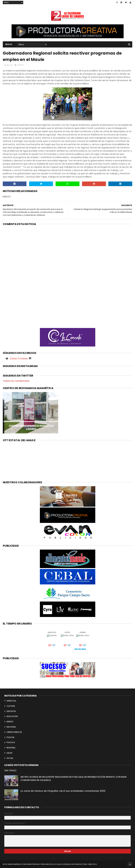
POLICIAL (11, 737)
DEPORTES (11, 711)
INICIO (9, 44)
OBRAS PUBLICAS (14, 732)
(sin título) (10, 770)
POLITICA (11, 742)
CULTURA (11, 706)
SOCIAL (10, 758)
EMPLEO (21, 65)
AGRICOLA (11, 701)
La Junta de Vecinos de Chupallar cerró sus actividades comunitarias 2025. (63, 791)
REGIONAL (11, 748)
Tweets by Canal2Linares (16, 381)
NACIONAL (11, 727)
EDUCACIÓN (12, 716)
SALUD (9, 753)
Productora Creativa (86, 864)
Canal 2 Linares (18, 358)
